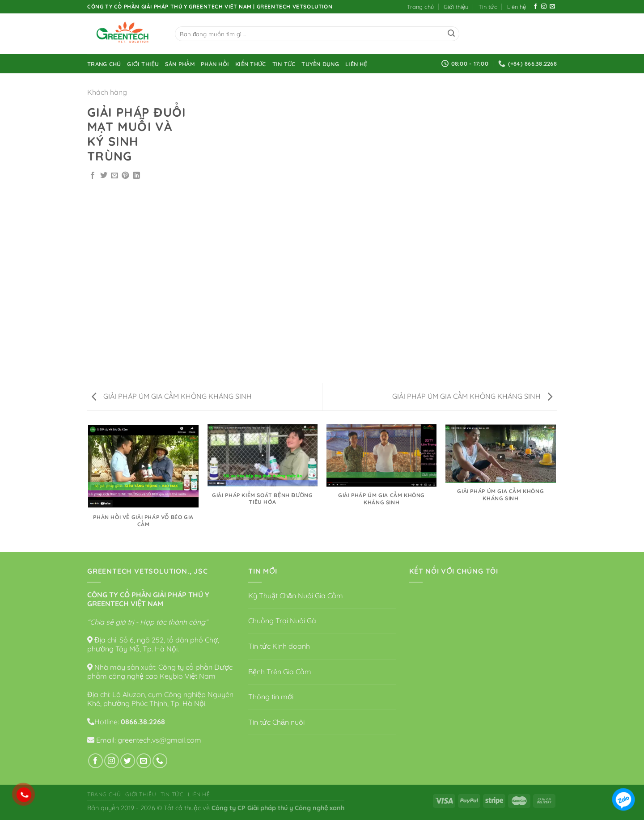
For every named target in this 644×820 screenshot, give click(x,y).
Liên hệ (517, 7)
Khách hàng (107, 92)
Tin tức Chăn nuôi (276, 722)
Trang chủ (420, 7)
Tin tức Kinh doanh (279, 646)
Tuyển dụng (320, 64)
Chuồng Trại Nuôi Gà (282, 621)
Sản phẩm (180, 64)
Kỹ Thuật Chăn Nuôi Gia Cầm (296, 596)
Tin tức (488, 7)
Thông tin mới (271, 697)
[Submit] (451, 34)
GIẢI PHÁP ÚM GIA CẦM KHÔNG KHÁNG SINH (172, 396)
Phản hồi (215, 64)
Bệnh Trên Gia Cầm (280, 672)
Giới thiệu (456, 7)
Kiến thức (250, 64)
